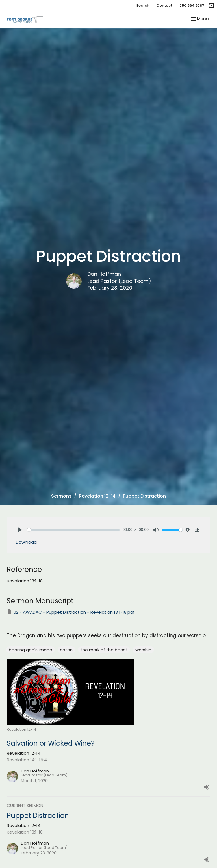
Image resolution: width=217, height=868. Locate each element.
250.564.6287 (192, 6)
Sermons (61, 496)
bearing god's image (31, 650)
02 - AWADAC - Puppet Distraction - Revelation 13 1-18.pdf (71, 612)
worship (143, 650)
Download (26, 542)
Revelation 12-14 (97, 496)
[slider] (73, 530)
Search (143, 6)
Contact (164, 6)
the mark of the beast (104, 650)
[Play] (20, 530)
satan (66, 650)
